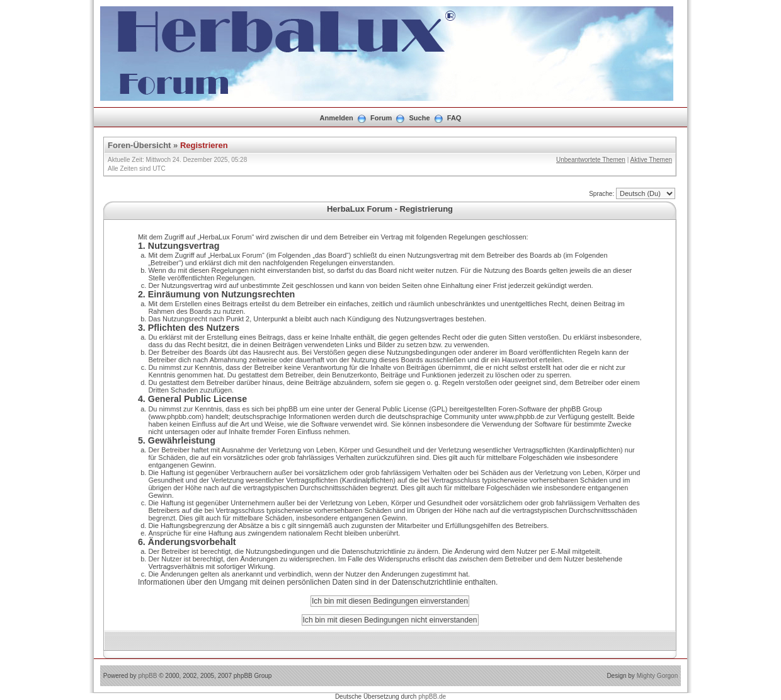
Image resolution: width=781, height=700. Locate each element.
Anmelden (337, 118)
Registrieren (204, 145)
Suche (420, 118)
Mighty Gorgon (658, 676)
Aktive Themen (651, 160)
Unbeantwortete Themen (591, 160)
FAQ (454, 118)
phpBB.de (432, 697)
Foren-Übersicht (139, 145)
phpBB (147, 676)
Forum (381, 118)
